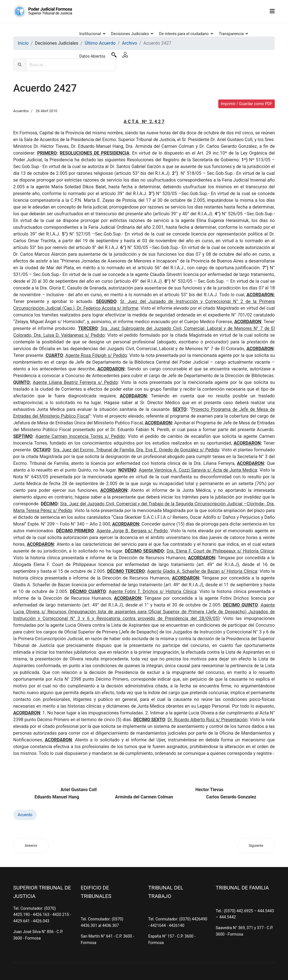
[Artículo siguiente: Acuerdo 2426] (256, 846)
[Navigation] (272, 11)
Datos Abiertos (92, 56)
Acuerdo (25, 815)
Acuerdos (21, 111)
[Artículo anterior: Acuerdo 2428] (31, 846)
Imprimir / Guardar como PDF (247, 104)
